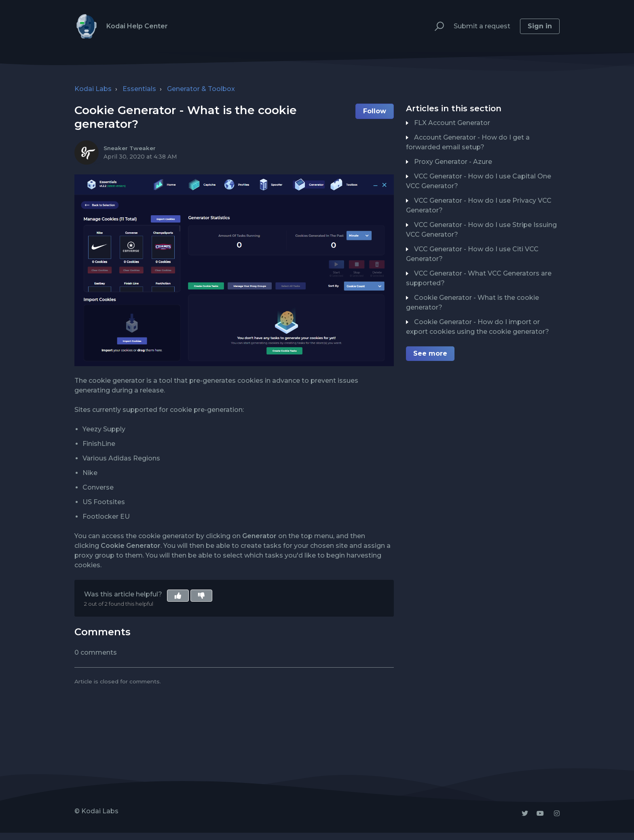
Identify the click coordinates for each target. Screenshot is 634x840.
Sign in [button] (540, 26)
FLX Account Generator (452, 123)
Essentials (139, 89)
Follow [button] (375, 111)
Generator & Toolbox (201, 89)
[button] (436, 27)
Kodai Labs (93, 89)
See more (430, 353)
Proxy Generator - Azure (453, 162)
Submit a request (482, 26)
